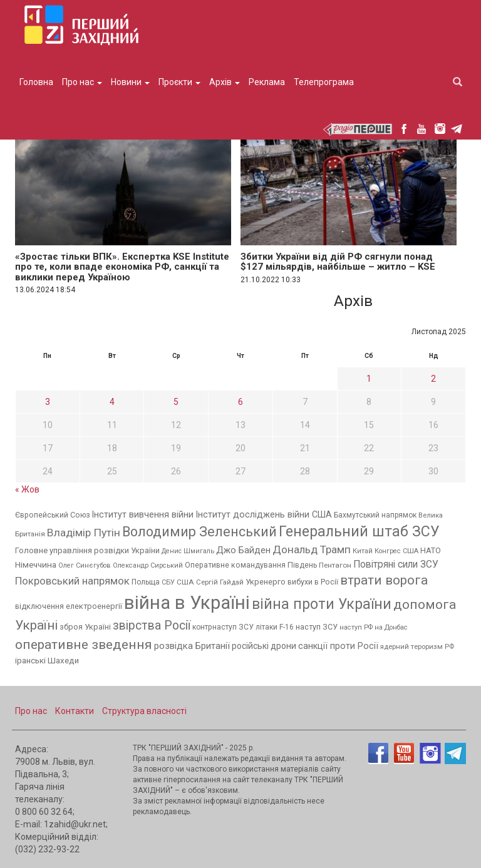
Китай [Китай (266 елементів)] (363, 551)
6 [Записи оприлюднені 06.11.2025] (240, 402)
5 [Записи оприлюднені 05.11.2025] (176, 402)
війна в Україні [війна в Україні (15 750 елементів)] (187, 603)
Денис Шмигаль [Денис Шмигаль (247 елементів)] (188, 551)
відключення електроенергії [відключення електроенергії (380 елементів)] (69, 606)
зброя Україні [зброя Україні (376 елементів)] (85, 627)
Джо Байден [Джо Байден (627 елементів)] (243, 550)
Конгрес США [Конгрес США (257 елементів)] (396, 551)
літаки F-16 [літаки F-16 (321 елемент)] (275, 627)
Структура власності (144, 711)
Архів (225, 82)
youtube (422, 129)
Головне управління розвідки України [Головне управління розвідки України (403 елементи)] (87, 550)
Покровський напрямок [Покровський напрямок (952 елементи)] (72, 581)
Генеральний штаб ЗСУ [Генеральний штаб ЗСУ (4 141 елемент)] (359, 531)
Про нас (82, 82)
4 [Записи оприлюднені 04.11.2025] (112, 402)
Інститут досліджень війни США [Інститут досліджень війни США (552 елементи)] (264, 514)
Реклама (267, 82)
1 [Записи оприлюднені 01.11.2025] (369, 379)
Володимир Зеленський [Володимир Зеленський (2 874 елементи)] (199, 532)
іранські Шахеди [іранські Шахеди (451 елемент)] (47, 661)
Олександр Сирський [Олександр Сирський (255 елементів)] (148, 565)
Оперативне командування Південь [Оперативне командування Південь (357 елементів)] (251, 565)
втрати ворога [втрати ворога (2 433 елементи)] (384, 580)
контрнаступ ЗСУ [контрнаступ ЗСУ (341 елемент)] (223, 627)
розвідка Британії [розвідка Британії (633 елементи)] (192, 646)
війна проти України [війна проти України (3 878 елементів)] (322, 604)
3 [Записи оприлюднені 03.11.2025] (48, 402)
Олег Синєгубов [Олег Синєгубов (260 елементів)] (85, 565)
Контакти (75, 711)
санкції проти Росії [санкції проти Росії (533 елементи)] (338, 646)
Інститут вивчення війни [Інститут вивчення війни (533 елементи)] (143, 514)
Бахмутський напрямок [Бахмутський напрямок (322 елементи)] (375, 515)
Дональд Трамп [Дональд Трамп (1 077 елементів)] (312, 549)
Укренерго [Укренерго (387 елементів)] (266, 582)
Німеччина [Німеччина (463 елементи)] (36, 564)
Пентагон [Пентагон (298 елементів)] (335, 565)
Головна (36, 82)
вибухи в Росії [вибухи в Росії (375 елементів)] (313, 582)
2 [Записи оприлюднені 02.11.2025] (433, 379)
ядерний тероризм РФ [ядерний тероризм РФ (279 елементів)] (417, 647)
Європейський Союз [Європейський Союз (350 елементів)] (53, 515)
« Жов (27, 489)
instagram (440, 129)
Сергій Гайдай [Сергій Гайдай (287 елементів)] (220, 582)
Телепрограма (324, 82)
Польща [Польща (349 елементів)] (146, 582)
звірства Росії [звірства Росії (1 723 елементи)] (152, 625)
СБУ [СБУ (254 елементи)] (168, 582)
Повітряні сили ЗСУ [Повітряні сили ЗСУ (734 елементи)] (396, 564)
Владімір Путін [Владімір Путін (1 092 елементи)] (84, 533)
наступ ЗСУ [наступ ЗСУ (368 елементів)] (317, 627)
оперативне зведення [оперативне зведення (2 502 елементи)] (84, 644)
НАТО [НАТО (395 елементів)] (431, 550)
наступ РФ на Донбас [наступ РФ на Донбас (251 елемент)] (374, 627)
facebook (404, 129)
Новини (130, 82)
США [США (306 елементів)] (185, 582)
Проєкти (179, 82)
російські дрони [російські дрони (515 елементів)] (264, 646)
